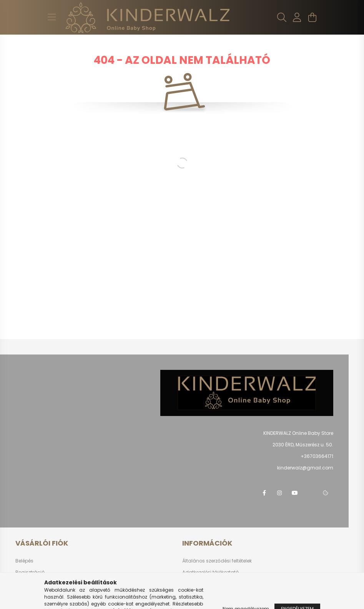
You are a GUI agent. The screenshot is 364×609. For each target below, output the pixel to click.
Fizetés (190, 584)
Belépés (24, 561)
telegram (310, 493)
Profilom (25, 584)
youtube (295, 493)
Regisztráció (30, 572)
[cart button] (312, 17)
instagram (279, 493)
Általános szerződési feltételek (217, 561)
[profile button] (297, 17)
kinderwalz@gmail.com (305, 468)
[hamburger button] (52, 17)
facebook (264, 493)
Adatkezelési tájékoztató (210, 572)
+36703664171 (317, 456)
